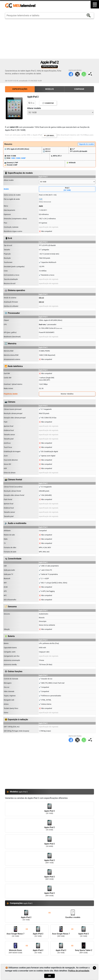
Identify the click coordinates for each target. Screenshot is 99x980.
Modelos (49, 89)
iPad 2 (67, 189)
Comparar (79, 89)
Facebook (71, 74)
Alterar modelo (34, 108)
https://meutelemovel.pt (20, 6)
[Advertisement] (49, 39)
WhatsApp (84, 74)
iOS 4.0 (41, 298)
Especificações (20, 89)
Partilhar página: (90, 74)
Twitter (77, 74)
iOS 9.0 (41, 302)
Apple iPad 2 (49, 809)
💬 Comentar (48, 103)
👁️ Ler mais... (50, 136)
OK (49, 976)
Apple (41, 206)
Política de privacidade (79, 971)
